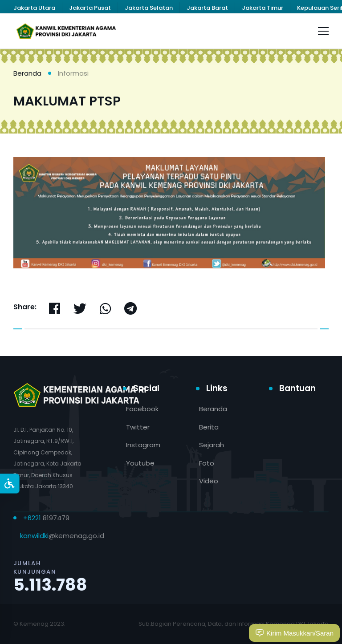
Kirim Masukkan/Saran (294, 633)
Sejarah (212, 445)
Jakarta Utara (34, 8)
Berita (209, 427)
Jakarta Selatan (149, 8)
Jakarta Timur (263, 8)
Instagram (143, 445)
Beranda (27, 73)
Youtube (140, 463)
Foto (207, 463)
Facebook (142, 409)
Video (209, 481)
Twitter (138, 427)
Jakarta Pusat (90, 8)
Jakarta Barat (207, 8)
